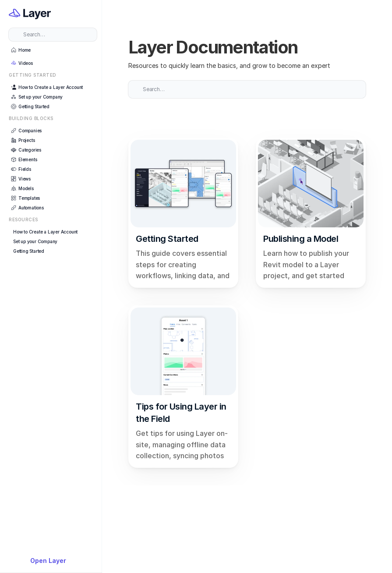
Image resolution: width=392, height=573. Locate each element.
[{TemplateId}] (53, 561)
